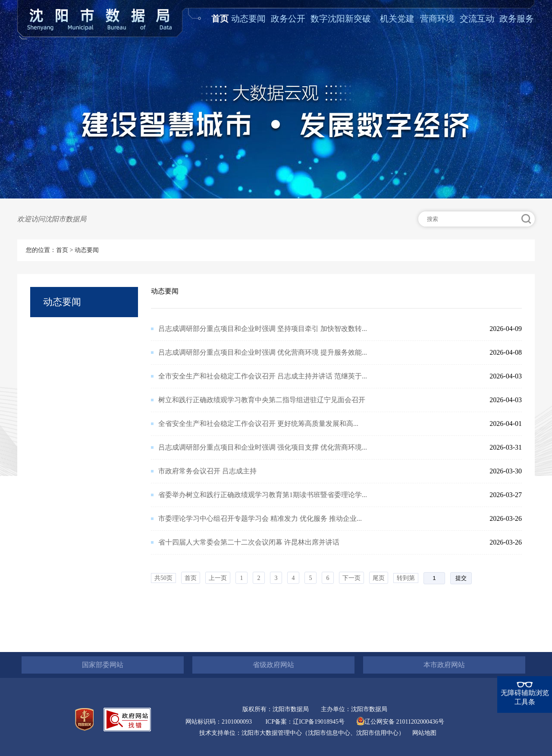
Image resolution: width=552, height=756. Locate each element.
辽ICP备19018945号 (319, 722)
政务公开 (288, 19)
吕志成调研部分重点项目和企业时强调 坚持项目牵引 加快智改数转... (263, 329)
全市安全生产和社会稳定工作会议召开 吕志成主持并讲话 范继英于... (263, 376)
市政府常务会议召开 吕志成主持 (207, 471)
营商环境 (437, 19)
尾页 (379, 578)
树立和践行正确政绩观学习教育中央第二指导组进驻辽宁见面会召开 (262, 400)
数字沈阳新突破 (341, 19)
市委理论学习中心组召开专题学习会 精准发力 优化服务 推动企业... (260, 518)
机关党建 (397, 19)
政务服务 (517, 19)
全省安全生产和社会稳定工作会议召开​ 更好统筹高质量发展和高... (258, 424)
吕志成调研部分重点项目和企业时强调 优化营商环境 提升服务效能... (263, 352)
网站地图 (424, 733)
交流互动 (477, 19)
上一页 (218, 578)
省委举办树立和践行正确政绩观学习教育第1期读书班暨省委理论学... (263, 495)
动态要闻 (248, 19)
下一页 (351, 578)
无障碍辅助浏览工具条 (525, 697)
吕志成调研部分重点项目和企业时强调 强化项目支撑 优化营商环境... (263, 447)
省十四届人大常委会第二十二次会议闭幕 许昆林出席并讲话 (249, 542)
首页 (220, 19)
